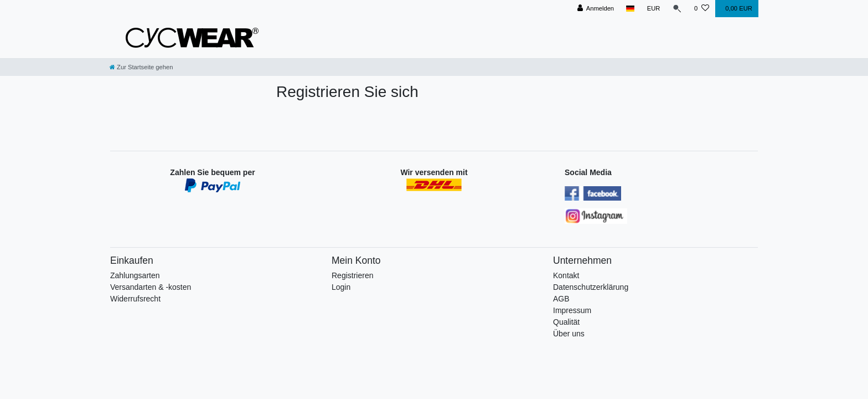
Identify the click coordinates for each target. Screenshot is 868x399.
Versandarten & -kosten (151, 287)
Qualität (566, 322)
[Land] (630, 9)
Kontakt (566, 275)
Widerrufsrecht (135, 299)
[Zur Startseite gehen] (141, 67)
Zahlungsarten (135, 275)
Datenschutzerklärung (591, 287)
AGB (561, 299)
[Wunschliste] (702, 9)
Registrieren (352, 275)
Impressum (572, 310)
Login (341, 287)
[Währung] (653, 9)
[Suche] (677, 9)
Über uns (569, 334)
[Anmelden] (595, 9)
